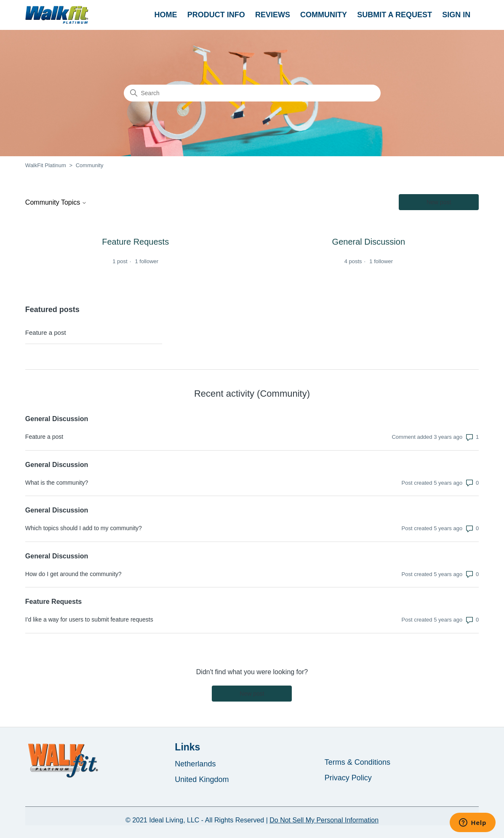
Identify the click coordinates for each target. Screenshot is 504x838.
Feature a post (46, 332)
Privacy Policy (348, 778)
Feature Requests (53, 602)
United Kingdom (202, 779)
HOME (166, 15)
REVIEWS (273, 15)
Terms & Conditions (357, 762)
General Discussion (57, 419)
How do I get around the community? (73, 574)
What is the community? (57, 483)
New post (439, 202)
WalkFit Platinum (46, 165)
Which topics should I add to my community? (84, 528)
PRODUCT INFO (216, 15)
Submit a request (395, 15)
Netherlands (195, 764)
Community (324, 15)
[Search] (252, 93)
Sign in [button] (456, 15)
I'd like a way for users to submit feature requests (89, 619)
